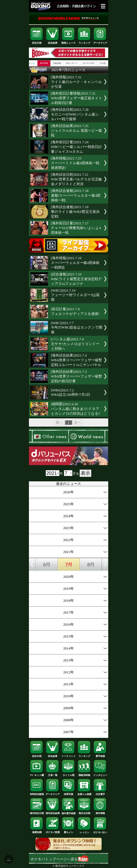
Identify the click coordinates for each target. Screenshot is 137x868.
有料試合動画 (37, 793)
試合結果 (53, 42)
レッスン (84, 831)
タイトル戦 (69, 774)
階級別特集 (84, 774)
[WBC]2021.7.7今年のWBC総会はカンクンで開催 (77, 327)
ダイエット (30, 63)
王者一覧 (53, 774)
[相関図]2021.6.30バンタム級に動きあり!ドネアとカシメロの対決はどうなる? (75, 409)
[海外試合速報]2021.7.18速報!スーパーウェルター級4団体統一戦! (76, 195)
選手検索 (100, 755)
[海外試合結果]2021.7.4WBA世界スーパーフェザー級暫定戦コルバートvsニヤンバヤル (77, 360)
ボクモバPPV (89, 63)
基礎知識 (37, 831)
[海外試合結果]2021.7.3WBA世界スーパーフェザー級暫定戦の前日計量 (77, 376)
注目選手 (100, 793)
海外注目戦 (84, 812)
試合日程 (37, 42)
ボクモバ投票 (53, 831)
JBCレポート (72, 63)
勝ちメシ (69, 831)
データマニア (100, 42)
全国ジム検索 (84, 793)
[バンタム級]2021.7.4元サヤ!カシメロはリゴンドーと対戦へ (75, 344)
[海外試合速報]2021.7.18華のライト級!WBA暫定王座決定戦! (75, 212)
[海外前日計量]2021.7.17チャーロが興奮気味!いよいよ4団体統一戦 (76, 228)
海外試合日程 (37, 812)
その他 (102, 63)
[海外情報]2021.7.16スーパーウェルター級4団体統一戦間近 (75, 263)
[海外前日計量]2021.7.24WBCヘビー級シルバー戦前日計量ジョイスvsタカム (77, 147)
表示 (85, 473)
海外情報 (44, 63)
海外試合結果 (53, 812)
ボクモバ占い (100, 831)
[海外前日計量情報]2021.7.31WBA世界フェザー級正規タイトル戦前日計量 (77, 98)
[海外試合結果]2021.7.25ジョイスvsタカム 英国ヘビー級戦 (77, 131)
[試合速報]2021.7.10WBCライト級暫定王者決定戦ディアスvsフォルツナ (76, 279)
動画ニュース (69, 42)
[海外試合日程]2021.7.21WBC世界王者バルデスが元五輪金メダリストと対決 (77, 179)
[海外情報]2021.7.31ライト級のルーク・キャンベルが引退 (76, 82)
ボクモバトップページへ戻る (59, 859)
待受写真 (69, 793)
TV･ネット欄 (37, 774)
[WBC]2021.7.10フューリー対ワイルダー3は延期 (75, 295)
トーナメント (69, 755)
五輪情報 (57, 63)
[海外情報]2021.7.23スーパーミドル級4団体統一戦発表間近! (75, 163)
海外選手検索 (69, 812)
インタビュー (100, 774)
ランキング (84, 42)
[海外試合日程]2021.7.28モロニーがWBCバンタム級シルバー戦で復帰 (75, 114)
